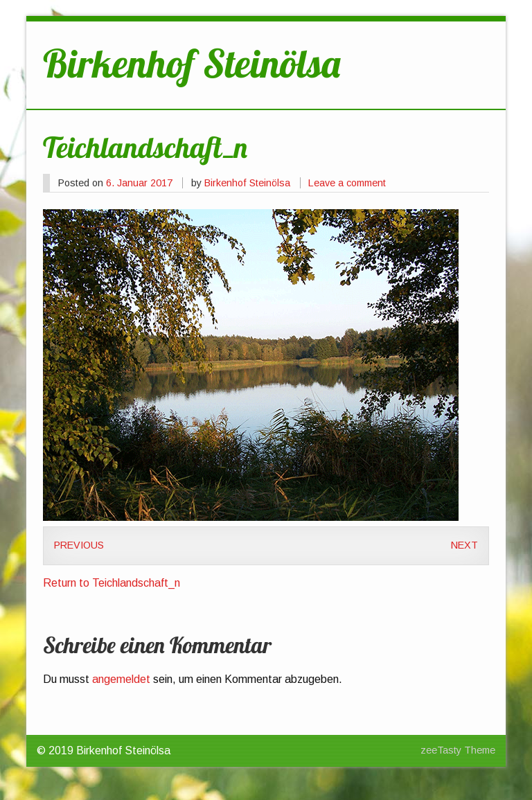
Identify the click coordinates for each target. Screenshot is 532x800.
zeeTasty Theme (458, 750)
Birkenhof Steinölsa (247, 183)
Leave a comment (347, 183)
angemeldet (121, 679)
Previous (79, 545)
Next (464, 545)
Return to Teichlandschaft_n (112, 583)
